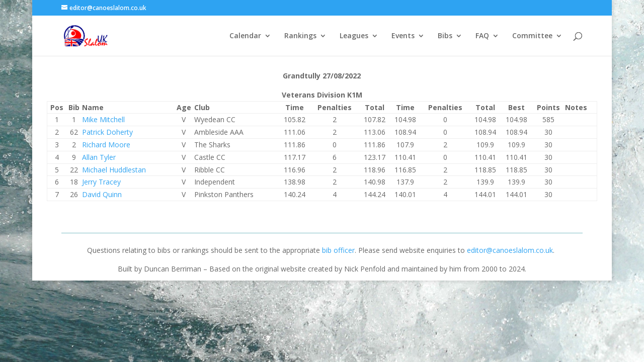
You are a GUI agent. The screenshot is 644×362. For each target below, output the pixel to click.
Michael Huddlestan (114, 170)
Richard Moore (106, 145)
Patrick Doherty (107, 132)
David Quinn (102, 194)
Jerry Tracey (101, 182)
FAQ (482, 36)
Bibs (445, 36)
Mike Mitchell (103, 119)
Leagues (354, 36)
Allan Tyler (99, 157)
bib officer (338, 250)
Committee (532, 36)
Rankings (300, 36)
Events (403, 36)
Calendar (245, 36)
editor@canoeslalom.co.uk (510, 250)
